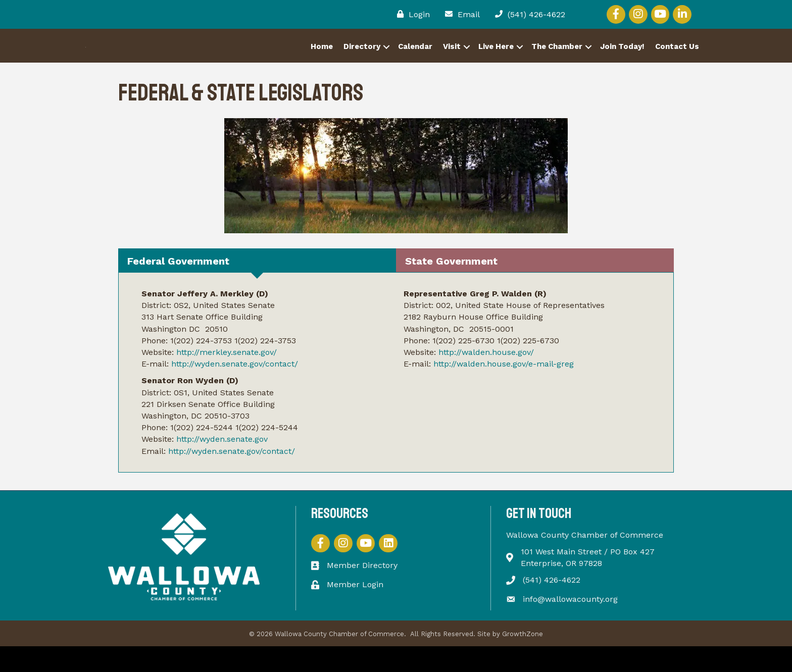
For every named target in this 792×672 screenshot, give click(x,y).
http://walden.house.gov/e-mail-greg (504, 389)
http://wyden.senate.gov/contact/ (235, 389)
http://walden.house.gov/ (486, 377)
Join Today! (622, 59)
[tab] (257, 286)
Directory (362, 59)
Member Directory (362, 591)
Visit (452, 59)
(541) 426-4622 (552, 606)
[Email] (460, 14)
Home (322, 59)
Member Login (355, 610)
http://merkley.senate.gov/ (227, 377)
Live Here (496, 59)
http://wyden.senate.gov (222, 465)
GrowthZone (523, 659)
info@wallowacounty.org (570, 624)
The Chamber (557, 59)
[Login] (411, 14)
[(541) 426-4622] (528, 14)
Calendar (415, 59)
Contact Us (677, 59)
